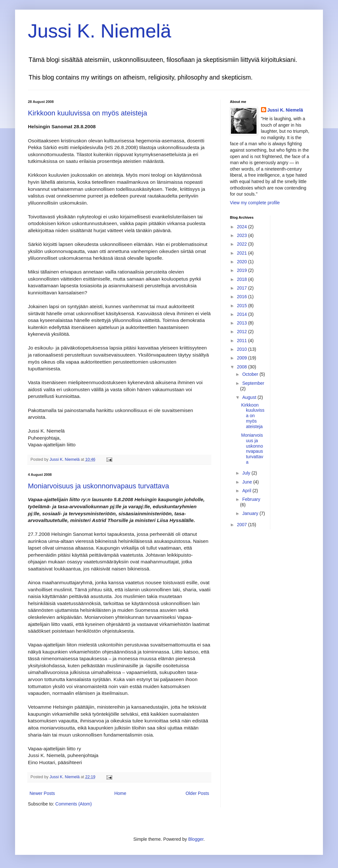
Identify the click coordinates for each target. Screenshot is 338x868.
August (250, 397)
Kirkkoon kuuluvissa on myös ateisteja (88, 113)
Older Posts (197, 793)
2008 (243, 367)
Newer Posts (42, 793)
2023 (243, 235)
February (251, 499)
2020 (243, 262)
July (247, 473)
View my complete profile (255, 203)
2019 (243, 270)
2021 (243, 253)
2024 (243, 227)
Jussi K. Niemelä (100, 31)
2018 (243, 279)
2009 (243, 358)
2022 (243, 244)
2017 (243, 288)
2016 (243, 297)
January (251, 513)
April (247, 491)
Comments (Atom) (74, 804)
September (253, 383)
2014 (243, 314)
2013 (243, 323)
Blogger (196, 839)
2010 (243, 349)
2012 (243, 332)
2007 (243, 525)
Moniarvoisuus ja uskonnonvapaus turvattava (98, 486)
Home (120, 793)
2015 (243, 306)
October (251, 374)
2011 (243, 341)
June (248, 482)
